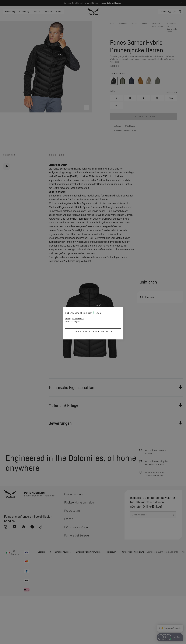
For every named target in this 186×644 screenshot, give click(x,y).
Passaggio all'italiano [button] (74, 319)
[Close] (119, 310)
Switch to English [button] (72, 321)
